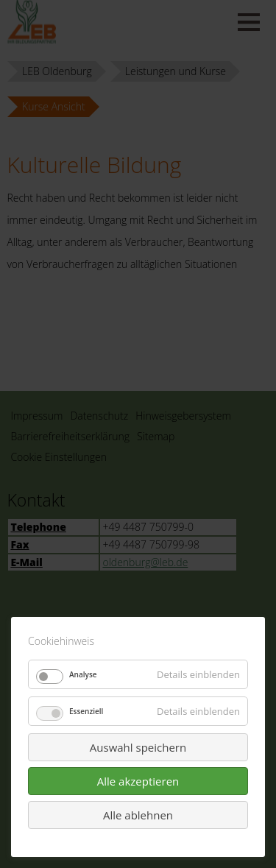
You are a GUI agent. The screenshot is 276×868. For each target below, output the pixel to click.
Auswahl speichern (138, 747)
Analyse (83, 674)
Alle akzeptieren (138, 781)
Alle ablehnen (138, 815)
